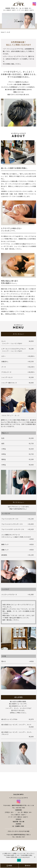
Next (34, 113)
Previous (3, 113)
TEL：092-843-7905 (19, 808)
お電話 (9, 866)
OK (19, 860)
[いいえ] (35, 857)
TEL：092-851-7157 (19, 837)
